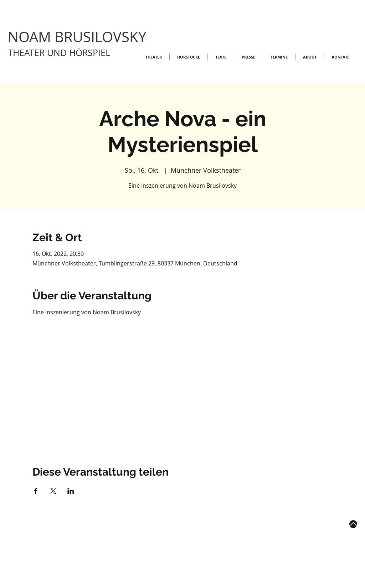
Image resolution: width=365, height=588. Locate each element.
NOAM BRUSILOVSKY (77, 37)
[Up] (353, 524)
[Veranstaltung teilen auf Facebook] (36, 491)
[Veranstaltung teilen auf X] (53, 491)
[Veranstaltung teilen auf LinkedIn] (71, 491)
